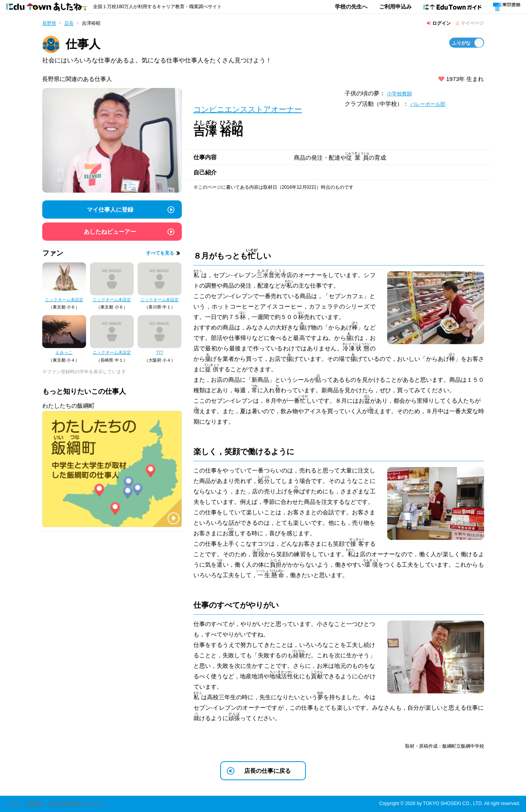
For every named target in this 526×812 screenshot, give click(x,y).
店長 (69, 23)
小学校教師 (401, 93)
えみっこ (64, 352)
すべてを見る (160, 253)
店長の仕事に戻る (267, 771)
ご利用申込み (395, 7)
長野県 (49, 23)
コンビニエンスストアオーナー (248, 109)
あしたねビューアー (110, 232)
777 (160, 352)
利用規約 (34, 803)
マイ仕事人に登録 (110, 209)
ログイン (439, 23)
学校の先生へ (351, 7)
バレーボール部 (430, 104)
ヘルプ (13, 803)
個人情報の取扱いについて (77, 803)
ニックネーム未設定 (64, 300)
